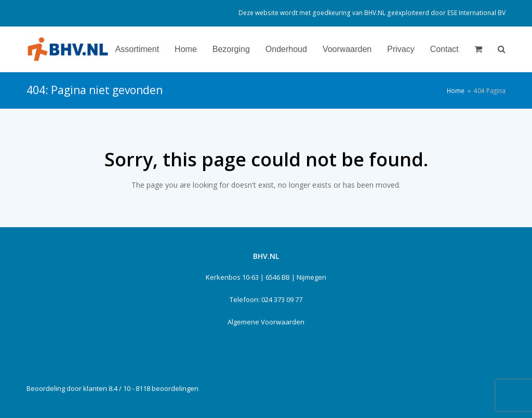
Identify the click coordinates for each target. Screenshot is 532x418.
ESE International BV (476, 13)
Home (456, 90)
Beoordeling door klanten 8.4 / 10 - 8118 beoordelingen (112, 388)
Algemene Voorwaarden (266, 322)
